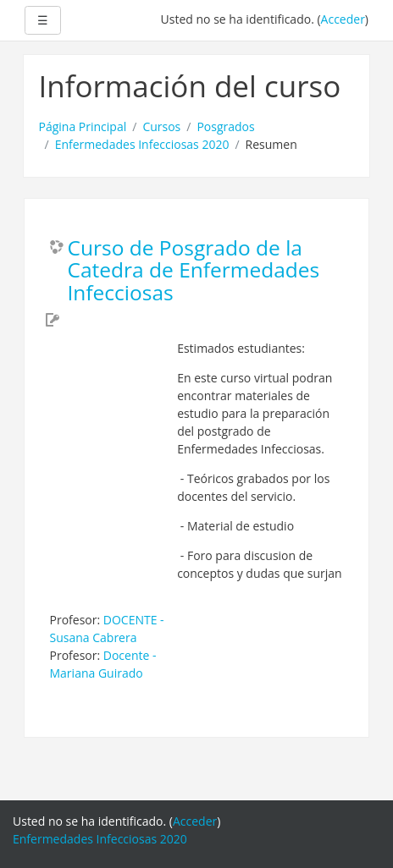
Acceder (343, 19)
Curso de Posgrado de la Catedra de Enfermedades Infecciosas (194, 271)
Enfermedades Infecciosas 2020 (142, 144)
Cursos (161, 126)
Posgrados (225, 126)
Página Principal (83, 126)
